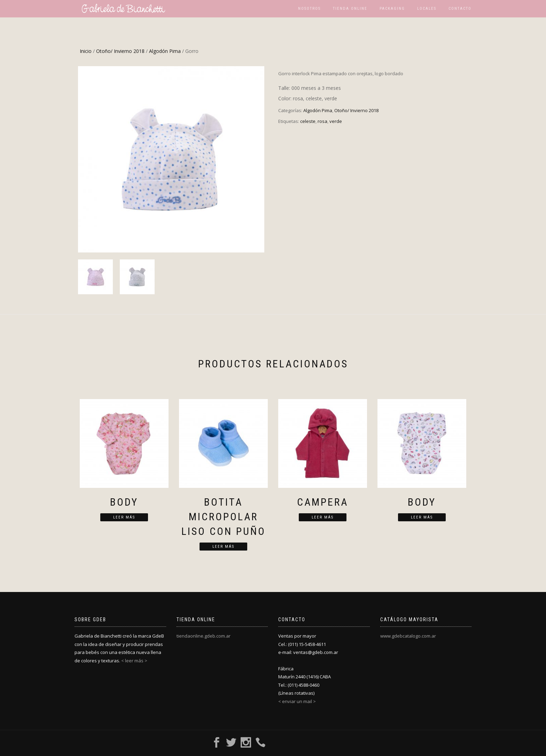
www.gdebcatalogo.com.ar (408, 636)
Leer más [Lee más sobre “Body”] (124, 517)
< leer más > (134, 661)
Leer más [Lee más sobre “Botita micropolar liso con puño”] (223, 547)
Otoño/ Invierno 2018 (120, 51)
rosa (322, 121)
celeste (308, 121)
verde (336, 121)
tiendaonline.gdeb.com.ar (204, 636)
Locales (427, 9)
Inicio (86, 51)
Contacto (460, 9)
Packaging (392, 9)
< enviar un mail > (297, 701)
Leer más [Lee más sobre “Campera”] (323, 517)
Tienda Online (350, 9)
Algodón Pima (165, 51)
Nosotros (309, 9)
